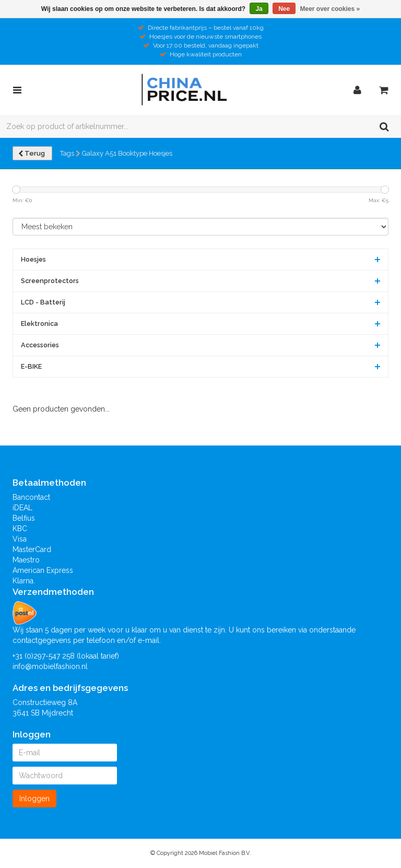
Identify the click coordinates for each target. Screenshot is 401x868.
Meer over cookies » (330, 9)
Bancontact (31, 497)
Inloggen (34, 799)
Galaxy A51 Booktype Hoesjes (127, 153)
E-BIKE (31, 366)
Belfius (24, 518)
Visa (20, 539)
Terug (32, 153)
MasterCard (32, 549)
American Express (43, 570)
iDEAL (22, 508)
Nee (284, 9)
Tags (67, 153)
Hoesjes (33, 259)
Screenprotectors (50, 281)
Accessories (40, 345)
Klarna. (24, 581)
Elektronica (39, 324)
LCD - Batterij (43, 302)
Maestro (26, 560)
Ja (259, 9)
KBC (20, 529)
